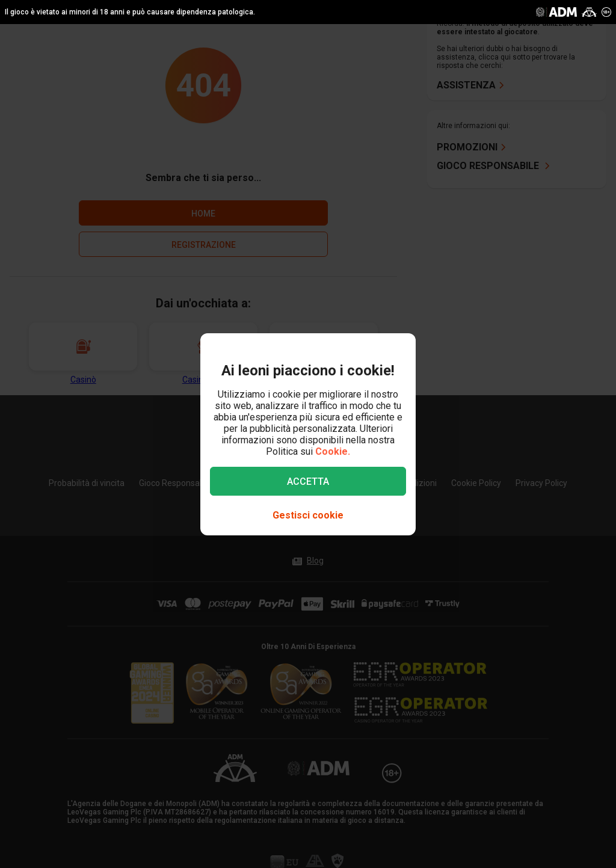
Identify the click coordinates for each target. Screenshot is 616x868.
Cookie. (333, 451)
